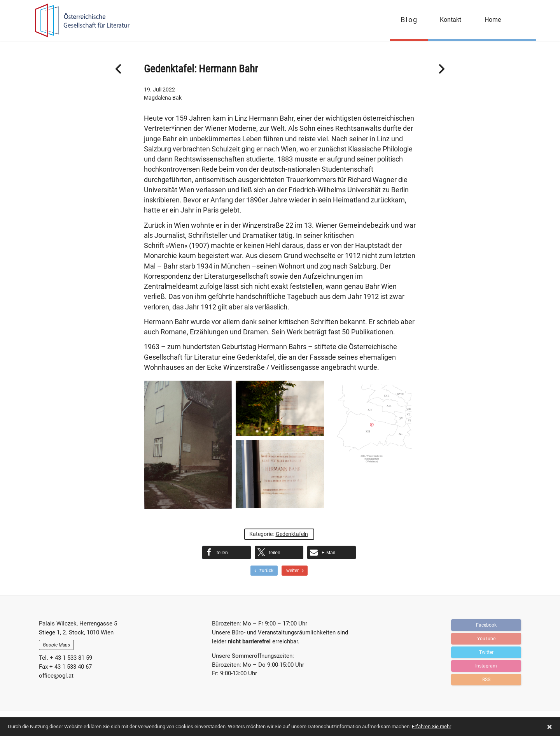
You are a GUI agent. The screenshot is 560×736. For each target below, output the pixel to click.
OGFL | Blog (79, 20)
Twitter (486, 652)
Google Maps (56, 645)
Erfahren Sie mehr (431, 726)
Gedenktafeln (292, 534)
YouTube (486, 639)
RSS (486, 680)
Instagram (486, 666)
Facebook (486, 625)
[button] (227, 552)
